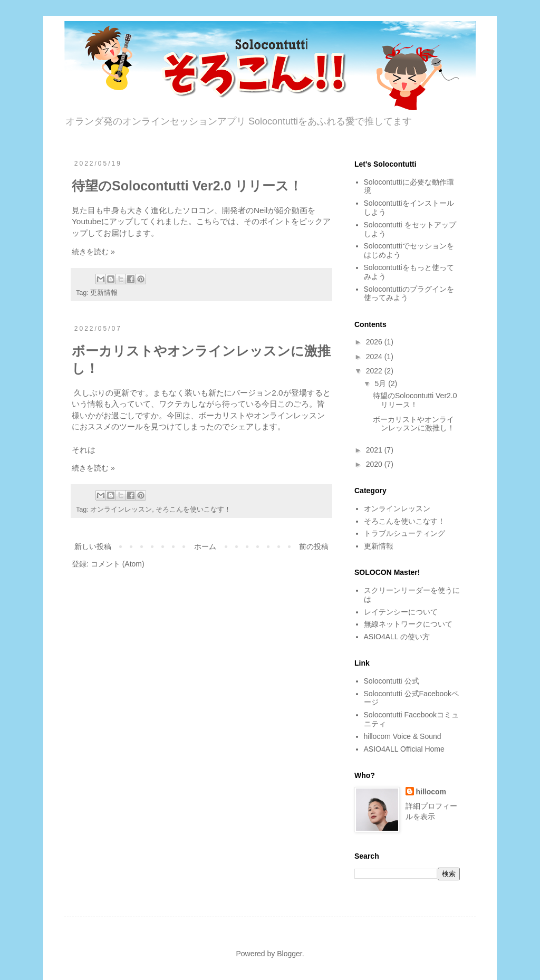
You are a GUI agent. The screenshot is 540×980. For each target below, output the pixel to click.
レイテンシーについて (401, 612)
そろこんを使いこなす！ (193, 510)
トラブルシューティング (404, 533)
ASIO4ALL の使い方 (397, 637)
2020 (375, 464)
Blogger (289, 954)
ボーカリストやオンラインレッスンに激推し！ (414, 424)
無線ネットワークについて (408, 624)
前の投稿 (314, 546)
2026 (375, 342)
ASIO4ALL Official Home (404, 749)
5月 (381, 383)
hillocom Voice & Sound (403, 736)
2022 (375, 371)
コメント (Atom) (118, 564)
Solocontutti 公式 (392, 681)
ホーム (205, 546)
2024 (375, 357)
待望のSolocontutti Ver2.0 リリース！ (187, 186)
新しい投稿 (93, 546)
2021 (375, 450)
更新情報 (104, 293)
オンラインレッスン (121, 510)
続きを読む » (93, 252)
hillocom (431, 792)
